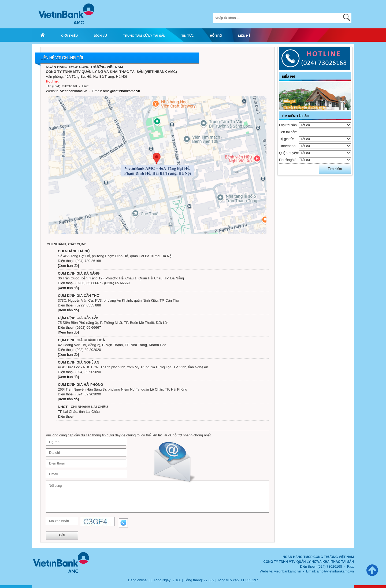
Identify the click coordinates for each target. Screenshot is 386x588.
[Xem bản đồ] (68, 266)
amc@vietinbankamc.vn (121, 91)
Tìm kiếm (335, 169)
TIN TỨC (188, 35)
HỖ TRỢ (216, 35)
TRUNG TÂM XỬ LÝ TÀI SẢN (144, 35)
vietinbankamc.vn (74, 91)
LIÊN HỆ (244, 35)
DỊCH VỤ (100, 35)
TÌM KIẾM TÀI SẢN (295, 116)
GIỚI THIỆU (69, 35)
